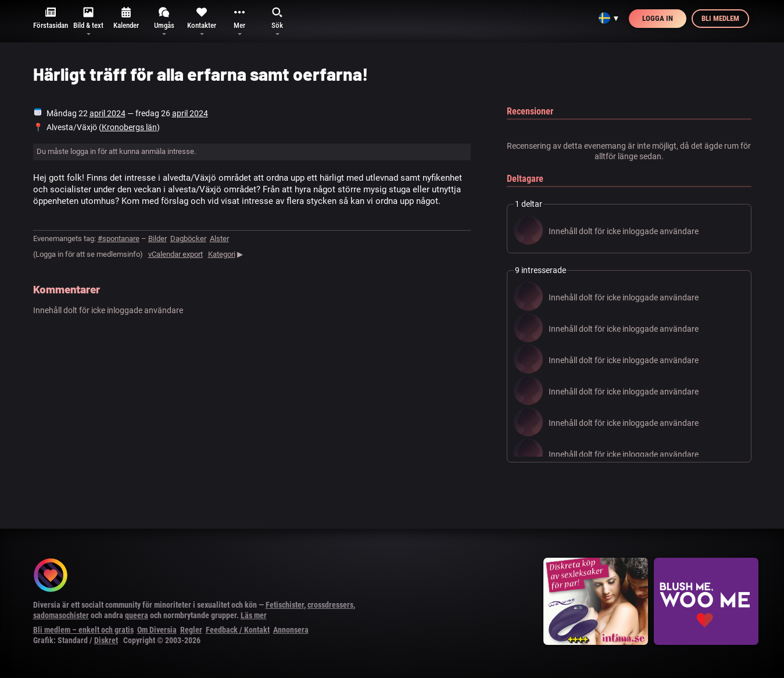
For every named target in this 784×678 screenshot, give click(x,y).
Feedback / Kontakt (238, 630)
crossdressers (330, 605)
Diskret (106, 640)
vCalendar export (176, 254)
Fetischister (285, 605)
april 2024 (108, 113)
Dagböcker (188, 238)
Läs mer (254, 615)
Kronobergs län (129, 127)
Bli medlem (720, 18)
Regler (191, 630)
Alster (219, 238)
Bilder (157, 238)
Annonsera (291, 630)
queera (137, 615)
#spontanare (119, 238)
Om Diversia (157, 630)
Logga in (658, 18)
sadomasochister (61, 615)
